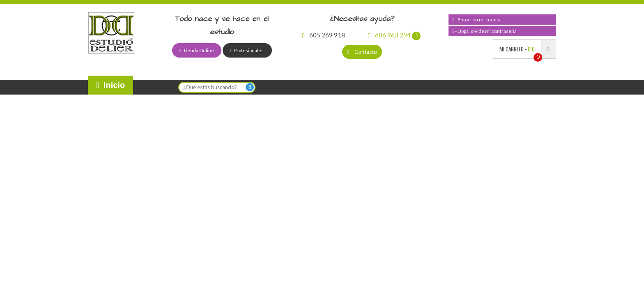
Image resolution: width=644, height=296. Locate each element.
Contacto (362, 52)
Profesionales (247, 50)
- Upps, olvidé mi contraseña (485, 31)
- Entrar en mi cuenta (477, 20)
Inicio (110, 85)
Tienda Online (197, 50)
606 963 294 (394, 35)
